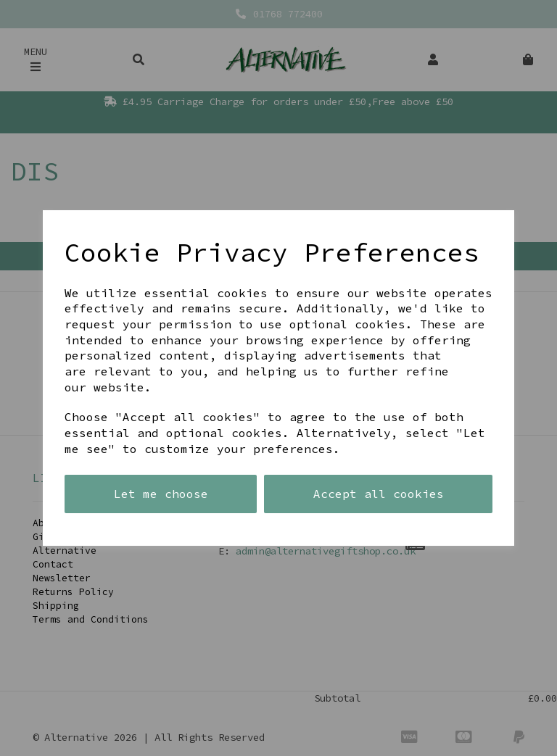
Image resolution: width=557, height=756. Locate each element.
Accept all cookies (379, 494)
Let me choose (161, 494)
